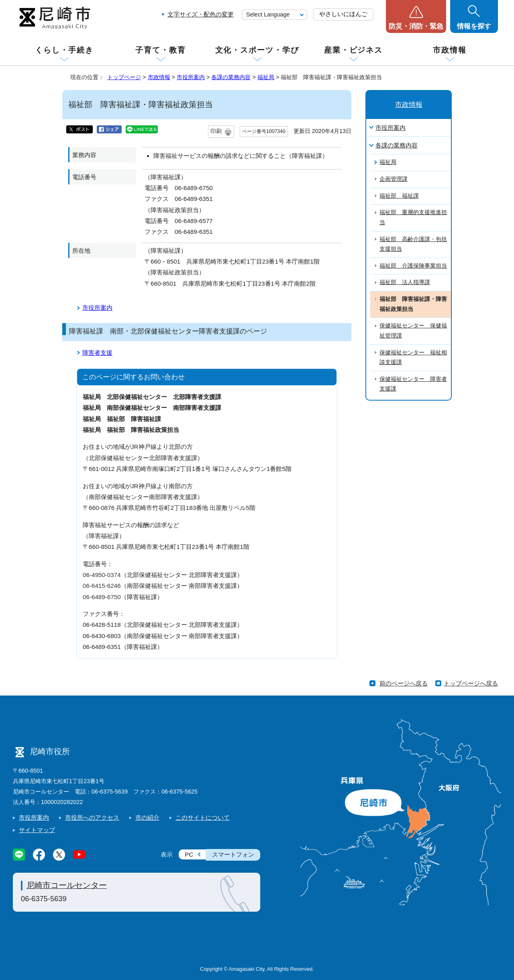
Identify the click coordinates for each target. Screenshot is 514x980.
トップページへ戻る (471, 683)
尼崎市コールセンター (67, 885)
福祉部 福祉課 (399, 196)
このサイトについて (203, 817)
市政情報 (450, 50)
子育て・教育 (160, 50)
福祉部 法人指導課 (405, 282)
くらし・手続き (64, 50)
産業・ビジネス (353, 50)
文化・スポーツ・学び (257, 50)
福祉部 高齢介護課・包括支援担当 (413, 244)
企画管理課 (394, 179)
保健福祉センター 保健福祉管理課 (413, 331)
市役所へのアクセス (92, 817)
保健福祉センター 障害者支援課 (413, 384)
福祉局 (266, 77)
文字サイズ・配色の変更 (201, 14)
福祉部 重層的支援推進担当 (413, 217)
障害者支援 (97, 353)
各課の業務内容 (231, 77)
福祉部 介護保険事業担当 (413, 266)
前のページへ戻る (404, 683)
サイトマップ (37, 830)
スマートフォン (233, 854)
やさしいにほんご (343, 14)
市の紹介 (147, 817)
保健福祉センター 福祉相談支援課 (413, 358)
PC (189, 854)
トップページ (124, 77)
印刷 (216, 131)
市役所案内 (191, 77)
